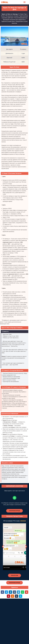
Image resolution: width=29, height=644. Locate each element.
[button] (24, 2)
